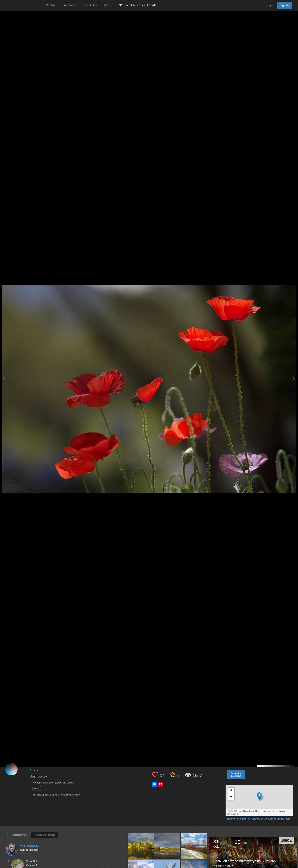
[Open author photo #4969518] (167, 846)
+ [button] (231, 791)
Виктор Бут (39, 777)
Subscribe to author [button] (236, 775)
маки (37, 788)
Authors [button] (70, 5)
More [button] (108, 5)
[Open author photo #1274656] (194, 846)
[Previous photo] (4, 378)
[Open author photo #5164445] (141, 846)
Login (269, 5)
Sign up (285, 5)
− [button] (231, 797)
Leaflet (230, 811)
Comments (19, 835)
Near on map (45, 835)
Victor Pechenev (29, 846)
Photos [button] (52, 5)
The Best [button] (90, 5)
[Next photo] (294, 378)
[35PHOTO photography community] (22, 5)
